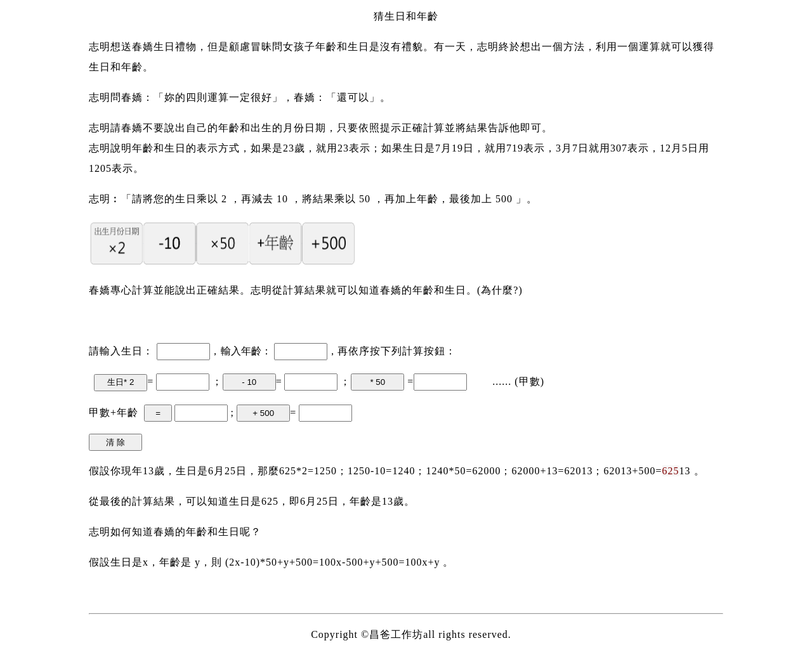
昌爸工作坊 (396, 634)
